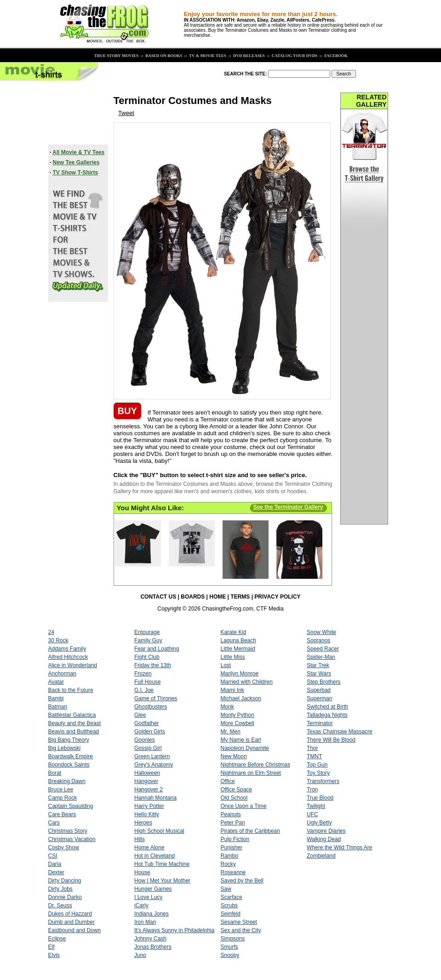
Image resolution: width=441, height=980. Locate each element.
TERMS (240, 597)
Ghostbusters (151, 707)
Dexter (56, 872)
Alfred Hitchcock (68, 657)
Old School (234, 798)
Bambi (56, 698)
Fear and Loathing (157, 649)
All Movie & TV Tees (78, 152)
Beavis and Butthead (74, 732)
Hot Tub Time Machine (162, 864)
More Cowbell (238, 723)
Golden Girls (150, 732)
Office (228, 781)
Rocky (228, 864)
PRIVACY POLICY (277, 597)
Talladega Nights (327, 715)
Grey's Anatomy (154, 765)
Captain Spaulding (71, 806)
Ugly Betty (319, 823)
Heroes (143, 823)
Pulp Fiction (235, 839)
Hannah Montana (155, 798)
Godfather (146, 723)
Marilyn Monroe (240, 674)
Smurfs (229, 947)
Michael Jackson (241, 698)
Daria (55, 864)
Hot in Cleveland (155, 856)
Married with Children (247, 682)
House (142, 872)
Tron (312, 790)
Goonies (145, 740)
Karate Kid (234, 632)
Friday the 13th (153, 665)
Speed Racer (323, 649)
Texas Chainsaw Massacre (340, 732)
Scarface (232, 897)
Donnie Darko (65, 897)
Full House (147, 682)
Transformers (323, 781)
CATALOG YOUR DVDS (294, 56)
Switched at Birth (327, 707)
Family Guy (148, 640)
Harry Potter (149, 806)
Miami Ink (232, 690)
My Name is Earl (241, 740)
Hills (140, 839)
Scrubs (229, 905)
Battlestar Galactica (72, 715)
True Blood (320, 798)
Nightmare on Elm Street (251, 773)
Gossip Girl (148, 748)
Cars (54, 823)
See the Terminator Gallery (288, 507)
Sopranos (318, 640)
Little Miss (233, 657)
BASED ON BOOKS (163, 56)
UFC (312, 814)
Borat (55, 773)
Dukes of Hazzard (70, 914)
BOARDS (193, 597)
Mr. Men (231, 732)
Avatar (56, 682)
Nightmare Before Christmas (255, 765)
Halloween (147, 773)
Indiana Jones (152, 914)
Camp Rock (63, 798)
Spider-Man (321, 657)
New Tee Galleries (76, 162)
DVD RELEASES (249, 56)
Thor (312, 748)
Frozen (143, 674)
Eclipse (57, 939)
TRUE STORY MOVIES (116, 56)
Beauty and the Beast (75, 723)
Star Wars (319, 674)
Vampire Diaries (326, 831)
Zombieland (321, 856)
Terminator (320, 723)
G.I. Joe (144, 690)
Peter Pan (233, 823)
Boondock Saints (69, 765)
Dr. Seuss (60, 905)
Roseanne (233, 872)
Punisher (232, 847)
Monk (227, 707)
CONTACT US (158, 597)
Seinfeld (231, 914)
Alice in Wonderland (73, 665)
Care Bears (62, 814)
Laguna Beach (238, 640)
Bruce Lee (61, 790)
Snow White (321, 632)
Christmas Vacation (72, 839)
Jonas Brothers (153, 947)
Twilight (316, 806)
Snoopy (230, 955)
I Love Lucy (148, 897)
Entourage (147, 632)
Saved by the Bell (242, 881)
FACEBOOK (335, 56)
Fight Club (147, 657)
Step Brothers (324, 682)
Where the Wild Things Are (340, 847)
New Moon (234, 756)
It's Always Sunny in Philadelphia (174, 930)
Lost (226, 665)
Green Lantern (152, 756)
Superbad (319, 690)
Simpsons (233, 939)
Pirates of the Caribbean (250, 831)
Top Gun (317, 765)
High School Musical (159, 831)
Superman (319, 698)
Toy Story (318, 773)
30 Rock (58, 640)
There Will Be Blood (331, 740)
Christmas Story (68, 831)
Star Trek (318, 665)
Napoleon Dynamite (245, 748)
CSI (53, 856)
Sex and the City (241, 930)
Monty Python (238, 715)
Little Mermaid (238, 649)
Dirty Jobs (60, 889)
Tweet (126, 113)
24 (51, 632)
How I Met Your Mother (162, 881)
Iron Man (145, 922)
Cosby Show (64, 847)
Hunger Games (153, 889)
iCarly (141, 905)
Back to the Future (71, 690)
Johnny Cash (150, 939)
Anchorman (62, 674)
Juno (140, 955)
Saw (226, 889)
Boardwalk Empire (71, 756)
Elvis (54, 955)
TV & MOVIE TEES (207, 56)
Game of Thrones (156, 698)
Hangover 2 (149, 790)
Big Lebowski (65, 748)
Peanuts (231, 814)
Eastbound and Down (75, 930)
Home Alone (149, 847)
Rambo (230, 856)
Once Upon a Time (244, 806)
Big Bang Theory (69, 740)
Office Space (236, 790)
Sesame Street (239, 922)
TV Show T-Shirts (76, 173)
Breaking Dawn (67, 781)
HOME (218, 597)
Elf (52, 947)
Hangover (146, 781)
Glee (140, 715)
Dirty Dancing (65, 881)
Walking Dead (324, 839)
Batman (58, 707)
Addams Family (67, 649)
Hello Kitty (147, 814)
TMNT (314, 756)
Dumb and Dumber (72, 922)
